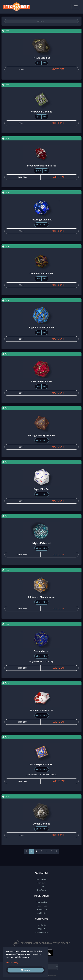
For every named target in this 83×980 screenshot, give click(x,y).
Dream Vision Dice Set (42, 273)
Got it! (26, 970)
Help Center (41, 925)
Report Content (42, 932)
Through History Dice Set (41, 435)
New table (41, 883)
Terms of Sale (42, 909)
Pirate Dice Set (42, 58)
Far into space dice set (41, 764)
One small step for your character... (41, 775)
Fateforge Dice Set (42, 219)
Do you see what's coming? (41, 661)
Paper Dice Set (41, 489)
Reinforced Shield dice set (42, 597)
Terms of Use (42, 906)
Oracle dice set (42, 651)
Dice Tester (42, 890)
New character (42, 879)
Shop (42, 886)
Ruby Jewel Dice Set (41, 381)
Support (41, 929)
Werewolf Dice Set (41, 112)
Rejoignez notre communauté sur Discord (46, 943)
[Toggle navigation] (76, 7)
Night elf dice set (42, 543)
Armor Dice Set (42, 824)
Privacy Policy (41, 902)
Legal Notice (41, 913)
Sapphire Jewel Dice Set (42, 327)
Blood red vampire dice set (41, 165)
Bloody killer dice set (42, 710)
